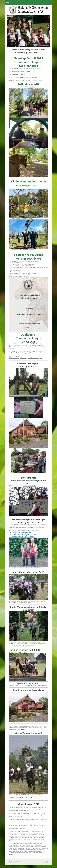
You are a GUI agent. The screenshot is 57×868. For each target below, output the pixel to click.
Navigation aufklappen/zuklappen (29, 2)
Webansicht (45, 863)
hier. (27, 276)
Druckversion (13, 861)
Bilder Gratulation (14, 358)
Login (47, 861)
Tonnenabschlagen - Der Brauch (24, 798)
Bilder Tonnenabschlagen (35, 358)
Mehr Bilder (32, 87)
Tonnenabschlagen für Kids (25, 603)
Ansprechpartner (22, 729)
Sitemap (20, 861)
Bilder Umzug (23, 358)
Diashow (35, 81)
